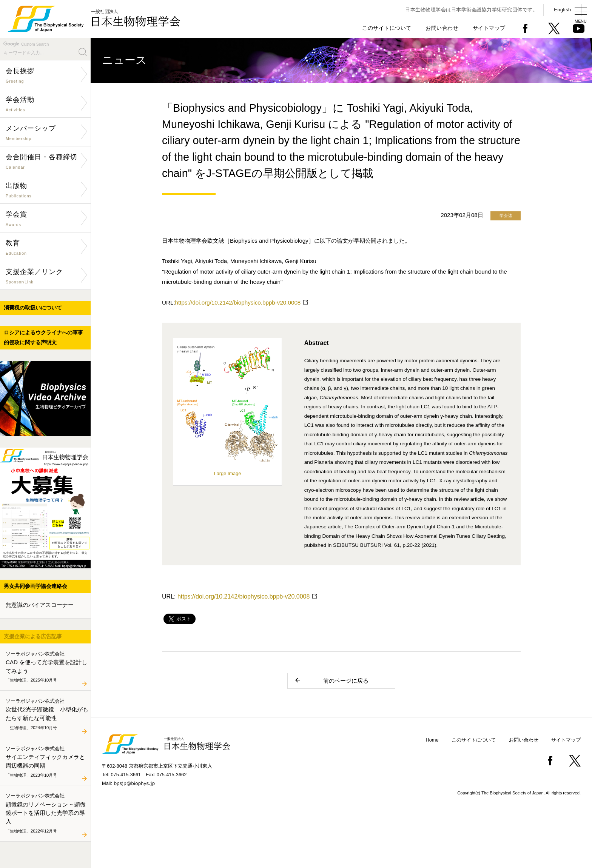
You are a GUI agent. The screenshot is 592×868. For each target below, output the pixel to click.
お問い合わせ (442, 28)
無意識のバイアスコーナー (40, 605)
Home (432, 740)
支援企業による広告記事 (33, 636)
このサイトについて (387, 28)
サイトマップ (489, 28)
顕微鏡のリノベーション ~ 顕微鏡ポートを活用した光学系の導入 (47, 814)
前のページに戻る (331, 680)
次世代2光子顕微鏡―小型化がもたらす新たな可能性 (47, 714)
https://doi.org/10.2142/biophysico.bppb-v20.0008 (238, 302)
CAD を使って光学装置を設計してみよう (47, 667)
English (562, 10)
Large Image (228, 470)
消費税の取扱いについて (33, 308)
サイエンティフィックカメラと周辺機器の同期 (47, 762)
